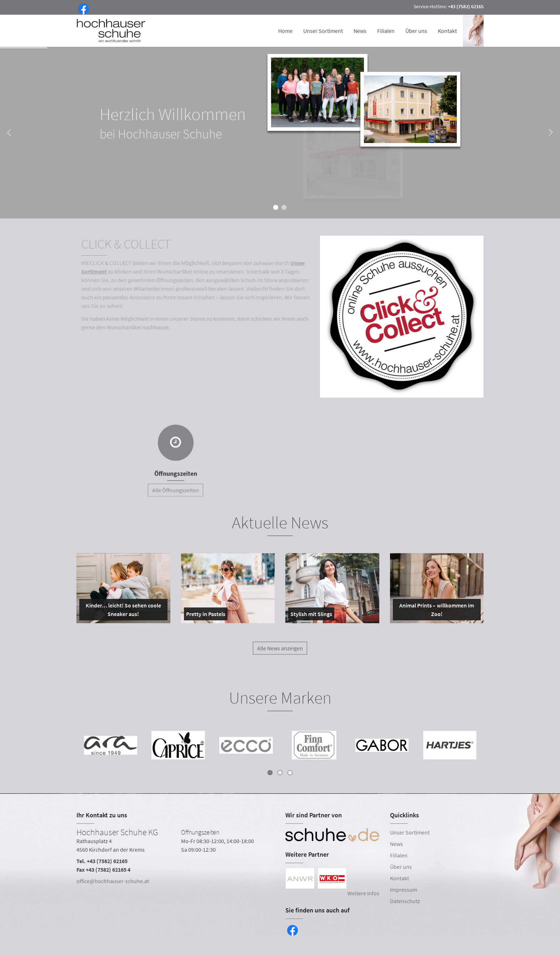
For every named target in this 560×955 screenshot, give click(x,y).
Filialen (386, 31)
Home (285, 31)
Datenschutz (405, 901)
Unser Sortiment (323, 31)
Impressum (404, 890)
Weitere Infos (363, 893)
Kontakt (447, 31)
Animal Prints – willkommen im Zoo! (435, 611)
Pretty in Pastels (206, 615)
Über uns (416, 31)
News (360, 31)
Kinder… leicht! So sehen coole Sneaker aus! (122, 611)
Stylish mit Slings (311, 615)
